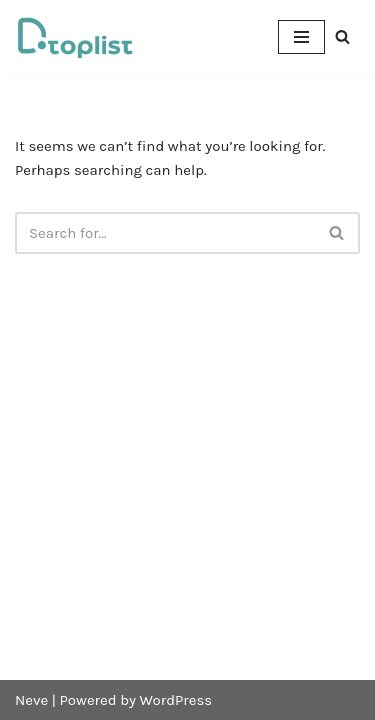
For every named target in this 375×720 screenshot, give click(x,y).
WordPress (176, 700)
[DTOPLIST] (75, 37)
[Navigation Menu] (301, 37)
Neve (31, 700)
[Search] (342, 36)
